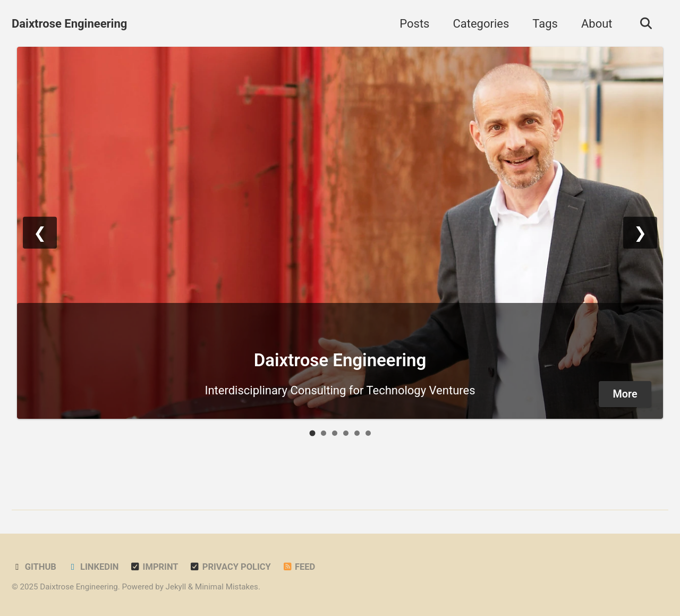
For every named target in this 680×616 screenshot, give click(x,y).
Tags (545, 24)
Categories (481, 24)
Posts (414, 24)
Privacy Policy (230, 567)
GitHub (34, 567)
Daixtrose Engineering (69, 24)
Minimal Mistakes (227, 587)
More (625, 394)
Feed (298, 567)
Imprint (154, 567)
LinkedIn (93, 567)
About (597, 24)
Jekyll (176, 587)
